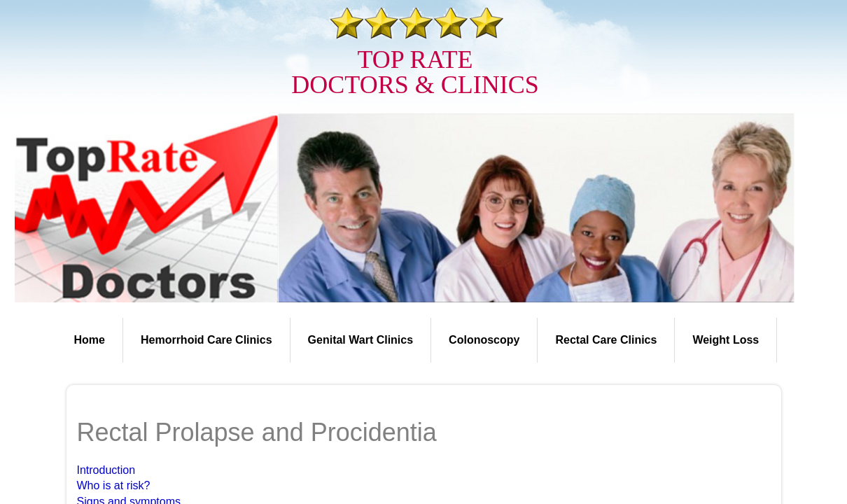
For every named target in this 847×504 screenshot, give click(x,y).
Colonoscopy (484, 340)
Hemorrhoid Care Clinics (206, 340)
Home (90, 340)
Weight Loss (726, 340)
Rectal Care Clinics (606, 340)
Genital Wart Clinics (361, 340)
